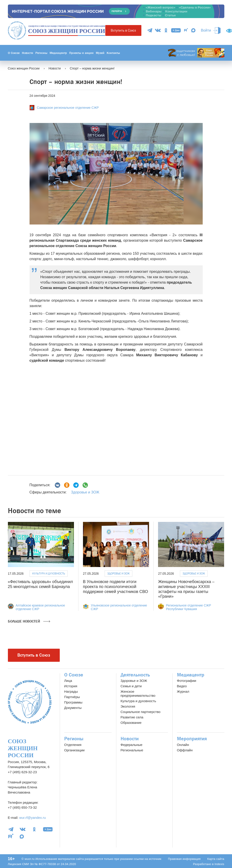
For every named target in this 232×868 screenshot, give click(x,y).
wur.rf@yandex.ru (32, 818)
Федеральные (132, 745)
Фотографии (187, 681)
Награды (71, 691)
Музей (100, 53)
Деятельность (135, 675)
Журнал (183, 691)
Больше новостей (29, 621)
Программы (73, 702)
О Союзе (14, 53)
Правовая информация (184, 859)
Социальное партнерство (141, 712)
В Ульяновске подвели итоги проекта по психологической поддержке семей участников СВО (116, 587)
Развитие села (132, 717)
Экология (128, 706)
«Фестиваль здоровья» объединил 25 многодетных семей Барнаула (40, 584)
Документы (73, 708)
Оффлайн (185, 750)
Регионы (41, 53)
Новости (28, 53)
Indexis (219, 864)
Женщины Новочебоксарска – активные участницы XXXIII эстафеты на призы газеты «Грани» (186, 589)
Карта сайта (216, 859)
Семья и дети (131, 686)
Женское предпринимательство (138, 693)
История (71, 686)
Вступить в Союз (123, 30)
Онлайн (183, 745)
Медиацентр (58, 53)
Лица (68, 681)
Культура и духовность (49, 573)
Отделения (73, 745)
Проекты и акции (81, 53)
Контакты (113, 53)
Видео (182, 686)
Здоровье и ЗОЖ (85, 492)
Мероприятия (192, 739)
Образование (131, 723)
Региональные (132, 750)
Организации (75, 750)
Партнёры (72, 697)
